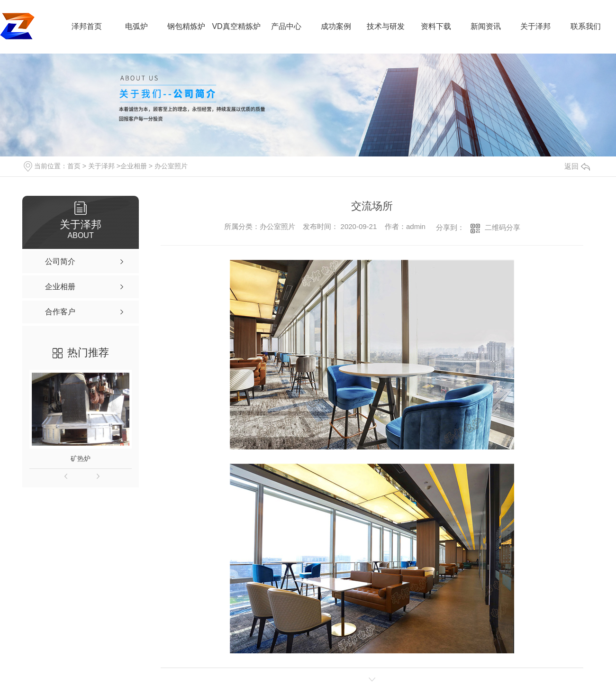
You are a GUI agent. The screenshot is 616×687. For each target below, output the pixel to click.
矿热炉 (81, 458)
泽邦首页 (87, 26)
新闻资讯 (486, 26)
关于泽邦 (535, 26)
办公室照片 (171, 166)
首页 (74, 166)
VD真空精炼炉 (236, 26)
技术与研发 (386, 26)
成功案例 (336, 26)
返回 (577, 166)
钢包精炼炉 (186, 26)
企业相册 (134, 166)
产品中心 (286, 26)
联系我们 (586, 26)
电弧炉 (136, 26)
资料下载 (436, 26)
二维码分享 (503, 227)
